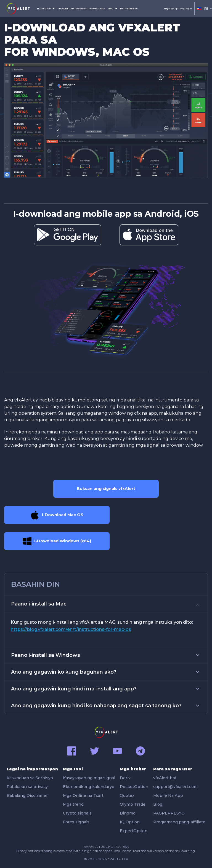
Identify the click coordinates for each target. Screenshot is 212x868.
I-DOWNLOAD (66, 9)
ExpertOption (134, 831)
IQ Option (130, 822)
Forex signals (76, 822)
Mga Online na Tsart (83, 795)
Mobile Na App (168, 795)
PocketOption (134, 787)
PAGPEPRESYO (129, 9)
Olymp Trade (133, 804)
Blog (158, 804)
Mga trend (73, 804)
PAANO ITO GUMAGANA (90, 9)
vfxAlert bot (165, 778)
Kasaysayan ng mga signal (89, 778)
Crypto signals (77, 813)
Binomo (128, 813)
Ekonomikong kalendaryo (89, 787)
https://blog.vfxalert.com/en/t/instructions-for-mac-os (71, 629)
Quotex (127, 795)
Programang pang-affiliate (179, 822)
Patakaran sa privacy (27, 787)
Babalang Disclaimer (27, 795)
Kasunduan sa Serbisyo (30, 778)
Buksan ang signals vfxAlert (106, 489)
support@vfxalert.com (175, 787)
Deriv (125, 778)
